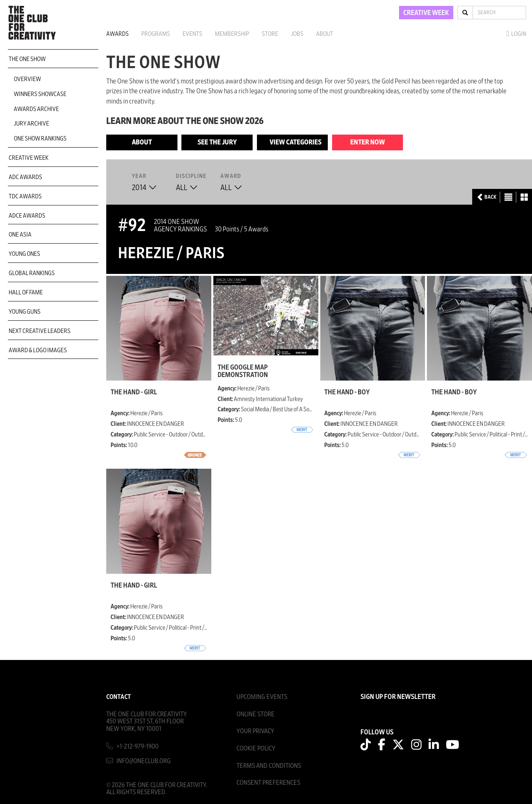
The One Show (27, 59)
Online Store (256, 714)
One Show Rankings (40, 139)
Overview (27, 79)
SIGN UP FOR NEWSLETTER (398, 697)
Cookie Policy (256, 748)
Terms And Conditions (269, 766)
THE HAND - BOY (347, 392)
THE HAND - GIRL (134, 392)
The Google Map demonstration (243, 371)
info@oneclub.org (144, 761)
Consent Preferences (268, 783)
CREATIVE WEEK (426, 13)
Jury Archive (31, 124)
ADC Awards (25, 177)
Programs (156, 34)
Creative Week (29, 158)
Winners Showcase (40, 94)
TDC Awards (25, 196)
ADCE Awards (27, 216)
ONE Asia (20, 235)
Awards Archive (36, 109)
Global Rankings (32, 273)
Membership (232, 34)
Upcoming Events (262, 697)
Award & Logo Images (38, 350)
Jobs (297, 34)
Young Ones (24, 254)
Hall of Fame (26, 292)
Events (192, 34)
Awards (117, 34)
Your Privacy (255, 731)
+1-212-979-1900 (138, 746)
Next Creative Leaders (40, 331)
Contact (119, 697)
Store (270, 34)
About (325, 34)
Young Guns (25, 312)
